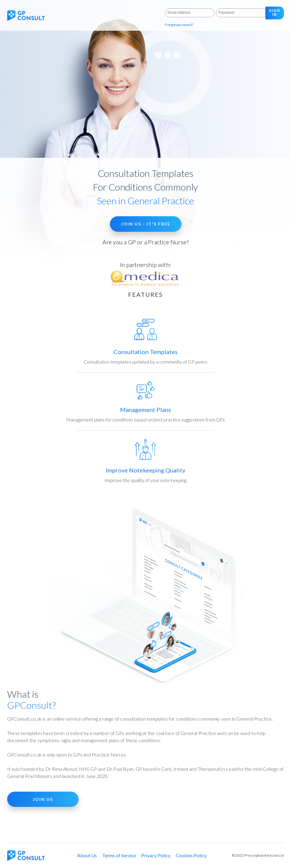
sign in (275, 13)
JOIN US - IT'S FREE (146, 224)
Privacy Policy (156, 855)
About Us (87, 855)
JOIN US (43, 799)
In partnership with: (146, 274)
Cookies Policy (191, 855)
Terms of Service (119, 855)
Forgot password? (179, 25)
